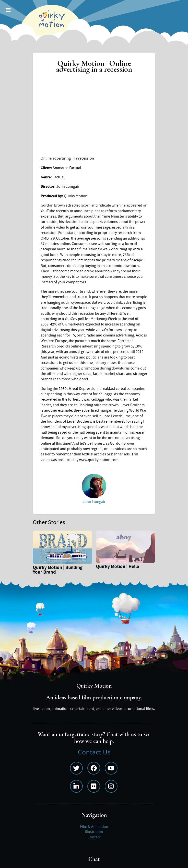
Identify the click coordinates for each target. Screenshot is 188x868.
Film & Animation (94, 827)
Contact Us (94, 752)
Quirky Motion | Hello (118, 567)
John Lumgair (94, 502)
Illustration (94, 832)
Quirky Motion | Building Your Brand (58, 570)
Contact (94, 837)
